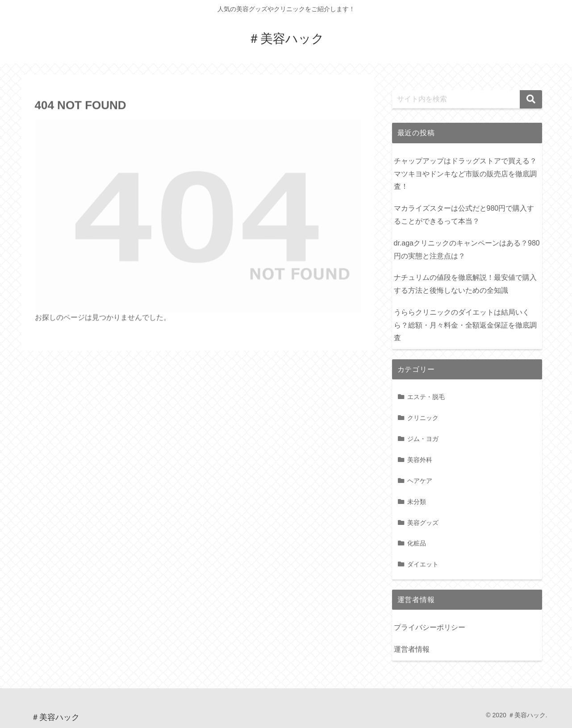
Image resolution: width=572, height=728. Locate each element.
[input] (467, 99)
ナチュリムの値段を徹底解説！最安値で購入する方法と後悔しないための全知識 (465, 284)
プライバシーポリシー (430, 627)
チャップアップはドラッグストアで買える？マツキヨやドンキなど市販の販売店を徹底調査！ (465, 174)
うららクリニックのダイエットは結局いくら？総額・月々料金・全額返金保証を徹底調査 (465, 325)
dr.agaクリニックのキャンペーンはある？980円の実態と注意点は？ (467, 250)
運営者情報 (412, 649)
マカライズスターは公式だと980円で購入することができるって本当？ (464, 215)
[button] (531, 99)
